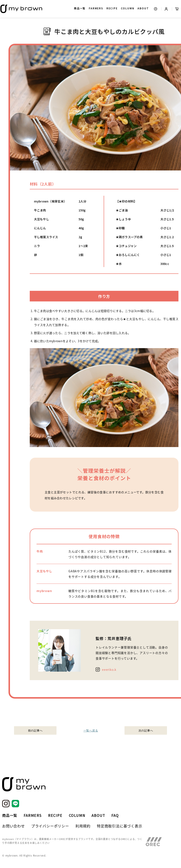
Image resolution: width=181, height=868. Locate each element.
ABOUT (143, 8)
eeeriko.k (109, 670)
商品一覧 (80, 8)
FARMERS (96, 8)
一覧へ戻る (91, 731)
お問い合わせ (13, 826)
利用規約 (83, 826)
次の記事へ (146, 731)
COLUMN (128, 8)
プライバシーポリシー (50, 826)
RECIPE (112, 8)
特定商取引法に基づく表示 (120, 826)
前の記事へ (35, 731)
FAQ (115, 815)
